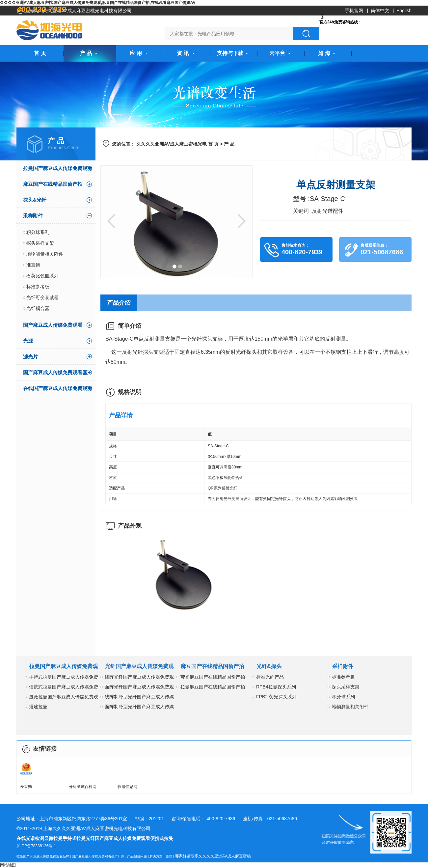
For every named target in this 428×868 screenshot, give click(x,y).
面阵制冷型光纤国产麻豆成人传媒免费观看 (139, 708)
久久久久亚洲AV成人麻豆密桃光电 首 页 (177, 144)
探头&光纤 (35, 200)
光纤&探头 (269, 666)
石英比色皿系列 (42, 276)
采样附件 (33, 216)
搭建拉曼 (38, 707)
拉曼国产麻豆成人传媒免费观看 (58, 168)
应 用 (140, 53)
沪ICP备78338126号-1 (36, 846)
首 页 (40, 53)
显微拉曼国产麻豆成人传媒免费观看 (64, 698)
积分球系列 (38, 232)
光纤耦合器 (38, 308)
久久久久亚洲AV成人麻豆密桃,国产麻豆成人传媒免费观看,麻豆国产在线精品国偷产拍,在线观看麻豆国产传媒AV (98, 3)
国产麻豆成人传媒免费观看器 (55, 372)
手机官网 (354, 11)
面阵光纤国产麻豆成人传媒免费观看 (139, 688)
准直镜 (33, 265)
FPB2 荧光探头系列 (276, 697)
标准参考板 (38, 287)
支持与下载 (234, 53)
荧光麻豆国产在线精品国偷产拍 (213, 677)
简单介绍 (130, 326)
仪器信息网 (127, 787)
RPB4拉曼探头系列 (276, 687)
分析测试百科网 (83, 787)
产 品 (90, 53)
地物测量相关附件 (45, 254)
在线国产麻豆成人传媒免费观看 (58, 388)
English (404, 11)
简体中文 (380, 11)
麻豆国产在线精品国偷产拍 (53, 184)
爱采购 (26, 787)
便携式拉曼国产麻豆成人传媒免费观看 (64, 688)
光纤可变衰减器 (42, 297)
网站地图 (8, 865)
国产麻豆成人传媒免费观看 (53, 325)
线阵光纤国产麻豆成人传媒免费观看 (139, 678)
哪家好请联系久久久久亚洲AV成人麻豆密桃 (213, 856)
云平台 (281, 53)
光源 (28, 341)
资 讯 (187, 53)
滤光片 (30, 357)
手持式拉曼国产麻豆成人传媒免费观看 (64, 678)
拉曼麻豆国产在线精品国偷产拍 (213, 687)
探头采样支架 (40, 243)
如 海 (328, 53)
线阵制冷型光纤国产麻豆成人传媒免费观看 (139, 698)
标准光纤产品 (270, 677)
